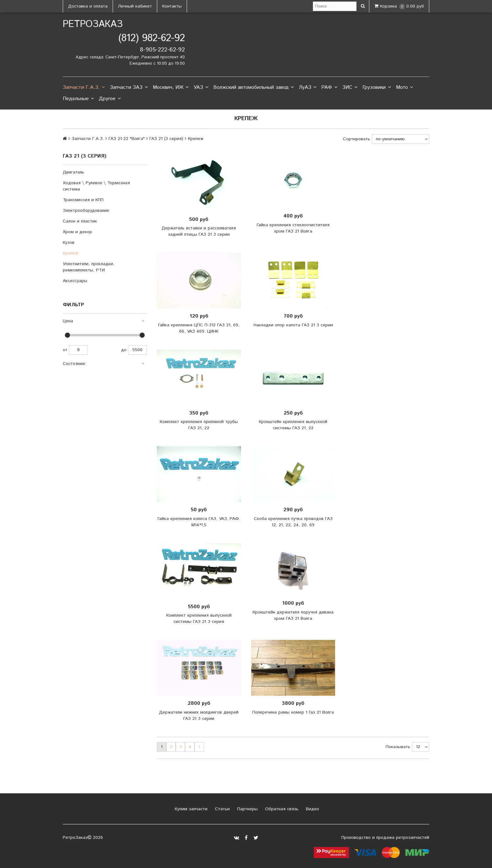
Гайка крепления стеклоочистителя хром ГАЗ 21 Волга (293, 228)
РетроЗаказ (93, 24)
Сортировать (356, 139)
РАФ (329, 88)
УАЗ (201, 88)
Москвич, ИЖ (171, 88)
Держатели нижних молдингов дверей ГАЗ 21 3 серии (199, 715)
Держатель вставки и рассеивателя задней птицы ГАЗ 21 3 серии (199, 231)
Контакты (172, 6)
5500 (137, 350)
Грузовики (377, 88)
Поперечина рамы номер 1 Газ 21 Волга (293, 712)
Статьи (222, 809)
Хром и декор (77, 232)
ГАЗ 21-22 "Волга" (127, 139)
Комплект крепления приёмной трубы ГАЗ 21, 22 (199, 425)
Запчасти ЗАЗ (129, 88)
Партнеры (247, 809)
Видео (312, 809)
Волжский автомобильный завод (254, 88)
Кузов (69, 243)
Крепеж (70, 253)
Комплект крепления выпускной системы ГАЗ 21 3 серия (199, 619)
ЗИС (350, 88)
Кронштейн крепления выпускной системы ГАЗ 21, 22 (293, 425)
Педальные (78, 99)
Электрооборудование (86, 211)
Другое (110, 99)
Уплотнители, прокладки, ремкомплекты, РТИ (88, 267)
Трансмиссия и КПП (83, 200)
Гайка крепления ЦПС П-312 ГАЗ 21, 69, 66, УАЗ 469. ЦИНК (199, 328)
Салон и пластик (80, 221)
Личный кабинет (135, 6)
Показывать (398, 747)
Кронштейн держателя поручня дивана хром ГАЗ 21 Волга (293, 615)
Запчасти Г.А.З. (84, 88)
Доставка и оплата (88, 6)
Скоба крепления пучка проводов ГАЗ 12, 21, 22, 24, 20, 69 (293, 522)
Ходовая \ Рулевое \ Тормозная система (96, 186)
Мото (404, 88)
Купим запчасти (190, 809)
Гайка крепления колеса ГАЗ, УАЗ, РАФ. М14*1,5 (199, 522)
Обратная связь (281, 809)
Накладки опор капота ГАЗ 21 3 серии (293, 325)
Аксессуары (75, 281)
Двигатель (73, 172)
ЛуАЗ (307, 88)
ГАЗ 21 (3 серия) (166, 139)
